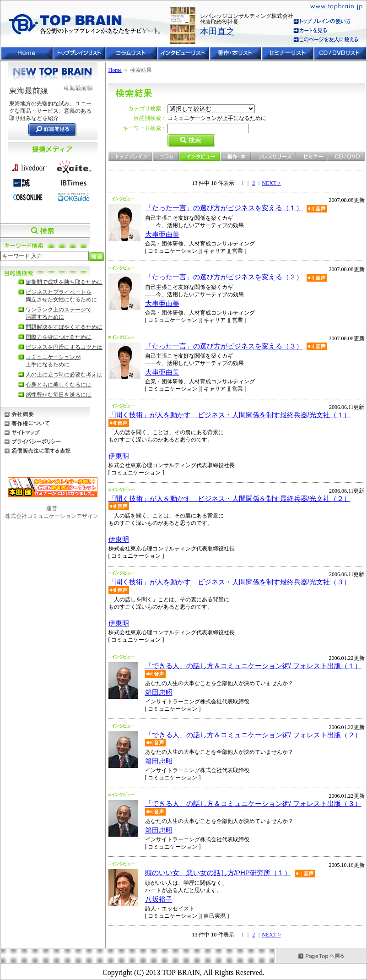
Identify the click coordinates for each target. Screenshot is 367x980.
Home (115, 70)
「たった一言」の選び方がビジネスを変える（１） (224, 208)
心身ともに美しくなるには (59, 385)
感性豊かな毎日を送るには (59, 395)
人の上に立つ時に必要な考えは (64, 375)
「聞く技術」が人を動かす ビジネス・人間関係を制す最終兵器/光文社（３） (229, 582)
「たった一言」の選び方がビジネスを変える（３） (224, 346)
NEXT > (271, 183)
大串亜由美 (162, 234)
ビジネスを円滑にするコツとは (64, 347)
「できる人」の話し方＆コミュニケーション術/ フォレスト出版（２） (253, 735)
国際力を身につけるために (59, 337)
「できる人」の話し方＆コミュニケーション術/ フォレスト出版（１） (253, 666)
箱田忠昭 (159, 692)
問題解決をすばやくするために (64, 327)
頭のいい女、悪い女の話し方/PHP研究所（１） (218, 873)
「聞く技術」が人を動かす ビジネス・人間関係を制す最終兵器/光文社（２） (229, 499)
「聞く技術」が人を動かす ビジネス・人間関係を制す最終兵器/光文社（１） (229, 415)
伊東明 (119, 456)
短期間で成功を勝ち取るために (64, 282)
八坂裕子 (159, 899)
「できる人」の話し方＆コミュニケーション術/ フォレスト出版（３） (253, 804)
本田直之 (217, 31)
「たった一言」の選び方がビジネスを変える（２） (224, 277)
